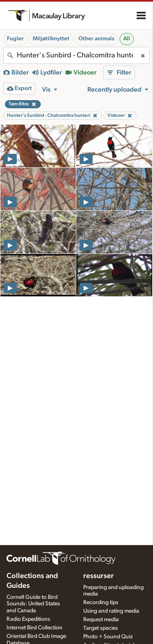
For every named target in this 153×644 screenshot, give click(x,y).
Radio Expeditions (28, 619)
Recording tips (101, 602)
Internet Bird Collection (34, 628)
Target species (101, 628)
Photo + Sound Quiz (108, 637)
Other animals (96, 39)
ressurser (99, 576)
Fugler (15, 39)
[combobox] (76, 55)
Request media (101, 620)
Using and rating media (111, 611)
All (127, 39)
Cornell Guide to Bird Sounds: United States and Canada (33, 604)
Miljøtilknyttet (51, 39)
